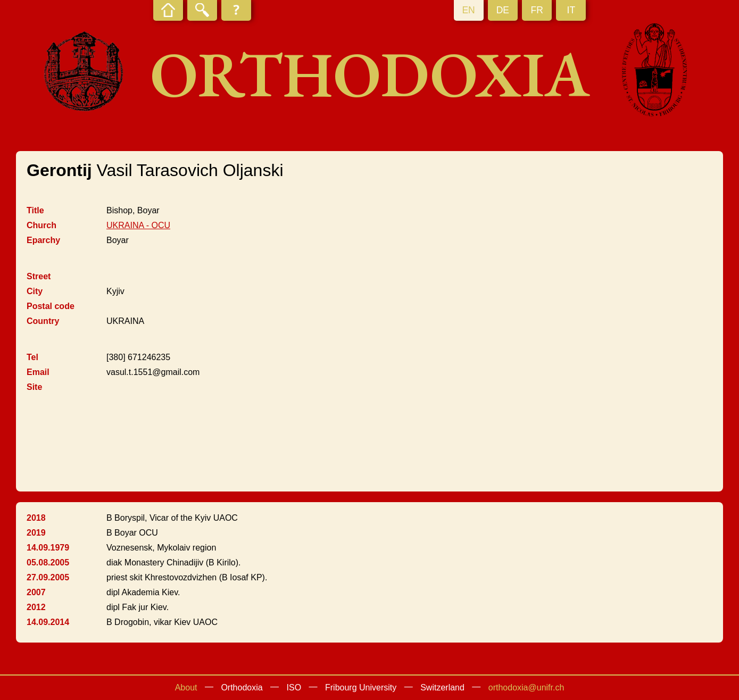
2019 (36, 533)
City (35, 291)
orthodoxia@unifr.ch (526, 687)
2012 (36, 607)
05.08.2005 (48, 562)
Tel (32, 357)
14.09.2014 (48, 622)
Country (43, 321)
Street (39, 276)
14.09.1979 (48, 548)
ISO (294, 687)
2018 (36, 518)
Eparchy (43, 240)
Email (38, 372)
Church (41, 225)
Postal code (51, 306)
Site (34, 387)
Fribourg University (361, 687)
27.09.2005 (48, 577)
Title (35, 210)
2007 (36, 592)
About (186, 687)
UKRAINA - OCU (138, 225)
